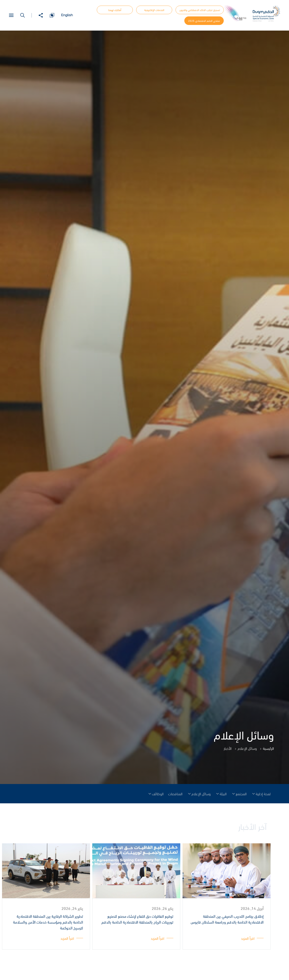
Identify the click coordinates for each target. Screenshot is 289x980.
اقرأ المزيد (248, 938)
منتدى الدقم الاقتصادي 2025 (204, 21)
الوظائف (158, 794)
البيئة (223, 794)
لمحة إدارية (263, 794)
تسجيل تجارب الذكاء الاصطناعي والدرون (200, 10)
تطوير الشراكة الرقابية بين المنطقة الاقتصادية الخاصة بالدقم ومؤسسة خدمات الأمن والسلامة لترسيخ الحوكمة (48, 922)
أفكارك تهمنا (115, 10)
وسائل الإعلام (201, 794)
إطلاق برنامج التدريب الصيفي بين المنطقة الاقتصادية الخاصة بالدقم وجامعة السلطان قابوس (227, 919)
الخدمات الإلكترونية (154, 10)
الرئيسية (268, 748)
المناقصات (175, 794)
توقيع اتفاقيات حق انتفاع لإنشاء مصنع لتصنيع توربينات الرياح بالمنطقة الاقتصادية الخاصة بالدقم (137, 919)
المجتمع (241, 794)
